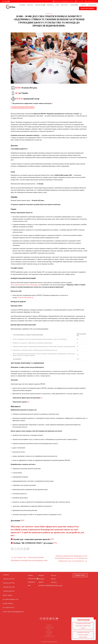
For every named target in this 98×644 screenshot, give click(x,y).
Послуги (65, 5)
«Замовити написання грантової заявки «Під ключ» (84, 627)
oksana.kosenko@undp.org (32, 285)
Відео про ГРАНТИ (88, 8)
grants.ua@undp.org (16, 285)
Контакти (92, 5)
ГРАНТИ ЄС (50, 5)
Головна (22, 5)
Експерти (41, 575)
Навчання (75, 5)
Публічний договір (57, 586)
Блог (57, 5)
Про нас (30, 5)
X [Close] (96, 619)
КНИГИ (84, 5)
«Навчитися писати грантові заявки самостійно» (84, 636)
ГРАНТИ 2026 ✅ (40, 5)
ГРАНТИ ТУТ (49, 14)
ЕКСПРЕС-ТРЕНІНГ (45, 586)
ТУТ (22, 521)
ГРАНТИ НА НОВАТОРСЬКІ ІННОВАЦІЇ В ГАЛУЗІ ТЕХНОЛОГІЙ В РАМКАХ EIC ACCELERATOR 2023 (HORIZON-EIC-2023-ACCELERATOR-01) (71, 559)
